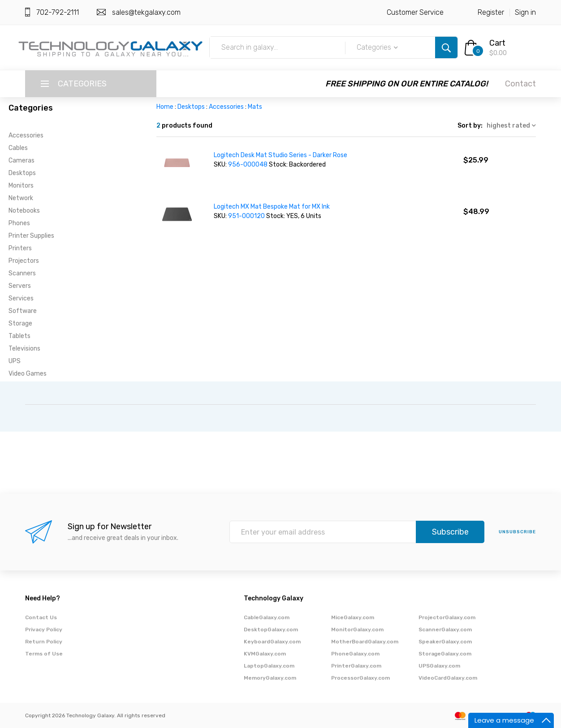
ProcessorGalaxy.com (360, 678)
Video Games (28, 374)
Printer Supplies (31, 236)
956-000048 (248, 165)
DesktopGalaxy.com (271, 630)
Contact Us (41, 617)
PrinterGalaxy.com (356, 666)
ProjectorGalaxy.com (447, 617)
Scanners (22, 273)
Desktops (22, 173)
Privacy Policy (44, 630)
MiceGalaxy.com (353, 617)
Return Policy (44, 642)
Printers (20, 248)
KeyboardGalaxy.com (272, 642)
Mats (255, 107)
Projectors (24, 261)
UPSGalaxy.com (439, 666)
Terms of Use (44, 654)
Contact (520, 84)
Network (21, 198)
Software (23, 311)
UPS (15, 361)
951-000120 (247, 216)
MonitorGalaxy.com (357, 630)
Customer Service (415, 12)
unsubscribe (517, 532)
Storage (20, 323)
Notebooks (24, 211)
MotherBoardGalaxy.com (365, 642)
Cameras (22, 161)
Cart (497, 43)
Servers (20, 286)
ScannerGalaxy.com (445, 630)
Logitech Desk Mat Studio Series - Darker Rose (280, 155)
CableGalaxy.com (267, 617)
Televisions (24, 349)
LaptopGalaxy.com (269, 666)
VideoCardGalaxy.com (448, 678)
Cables (18, 148)
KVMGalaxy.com (265, 654)
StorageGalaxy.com (445, 654)
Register (491, 12)
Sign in (525, 12)
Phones (19, 223)
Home (165, 107)
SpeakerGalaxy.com (445, 642)
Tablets (19, 336)
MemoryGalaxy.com (270, 678)
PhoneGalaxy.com (355, 654)
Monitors (21, 186)
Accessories (26, 135)
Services (21, 298)
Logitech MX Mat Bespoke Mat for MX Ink (272, 207)
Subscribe (450, 532)
